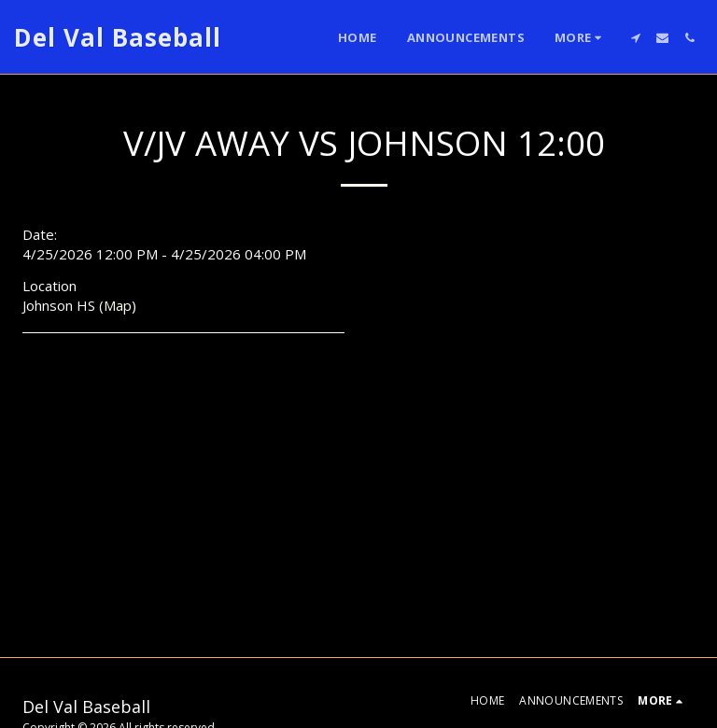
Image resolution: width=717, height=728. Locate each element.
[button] (635, 38)
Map (118, 305)
